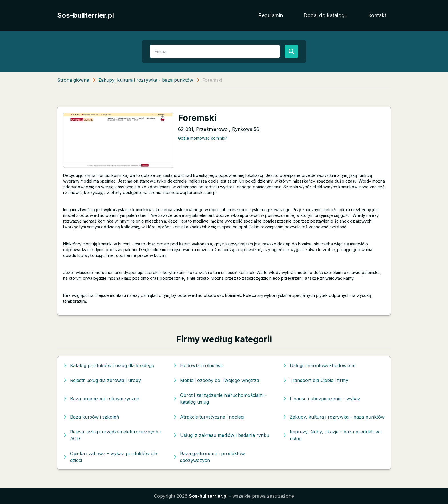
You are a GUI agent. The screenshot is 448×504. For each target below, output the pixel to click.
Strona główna (73, 80)
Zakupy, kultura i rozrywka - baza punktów (146, 80)
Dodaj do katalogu (325, 15)
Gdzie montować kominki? (203, 138)
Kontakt (377, 15)
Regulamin (271, 15)
